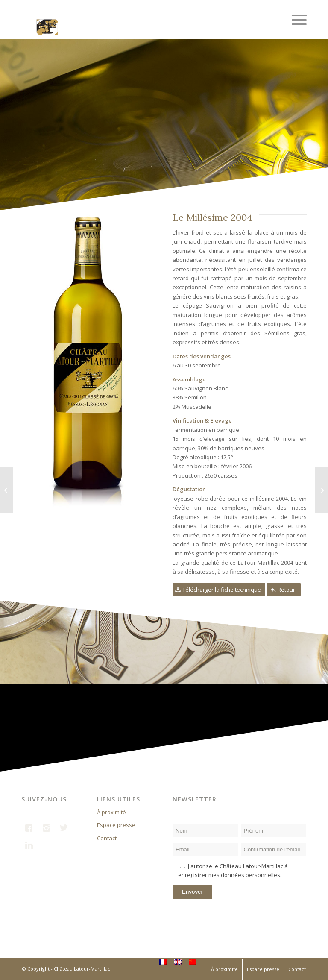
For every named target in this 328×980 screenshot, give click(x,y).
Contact (107, 838)
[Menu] (295, 19)
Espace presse (116, 825)
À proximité (111, 812)
